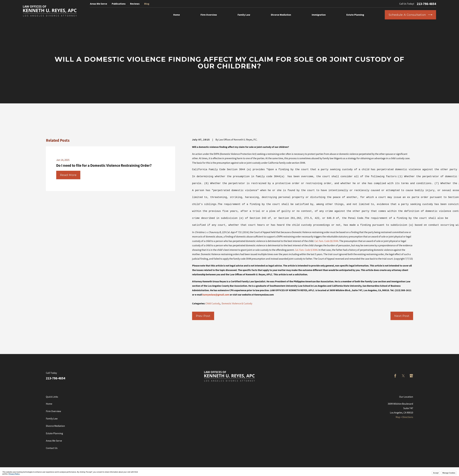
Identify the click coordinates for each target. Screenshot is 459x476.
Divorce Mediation (55, 426)
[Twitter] (403, 376)
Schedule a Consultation (410, 15)
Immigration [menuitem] (319, 15)
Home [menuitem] (176, 15)
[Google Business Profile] (411, 376)
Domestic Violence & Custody (237, 303)
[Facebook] (395, 376)
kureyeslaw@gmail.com (216, 295)
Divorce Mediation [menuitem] (281, 15)
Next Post (402, 316)
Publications (119, 4)
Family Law (52, 419)
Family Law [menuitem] (244, 15)
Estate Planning (54, 433)
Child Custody (213, 303)
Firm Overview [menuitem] (209, 15)
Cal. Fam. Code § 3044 (306, 250)
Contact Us (52, 448)
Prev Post (203, 316)
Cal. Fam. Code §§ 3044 (326, 241)
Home (49, 404)
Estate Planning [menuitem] (355, 15)
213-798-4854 (426, 4)
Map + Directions (404, 417)
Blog (147, 4)
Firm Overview (53, 411)
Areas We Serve (99, 4)
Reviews (135, 4)
